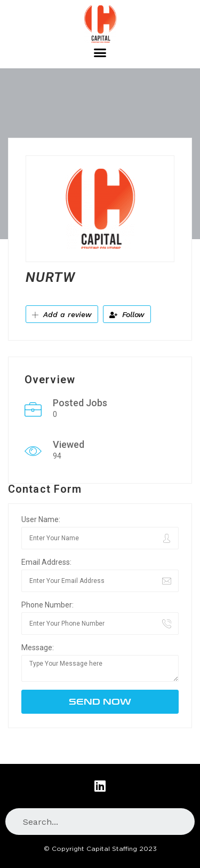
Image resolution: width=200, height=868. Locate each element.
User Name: (41, 519)
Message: (38, 648)
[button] (100, 53)
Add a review (62, 314)
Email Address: (46, 562)
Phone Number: (47, 605)
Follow (127, 314)
